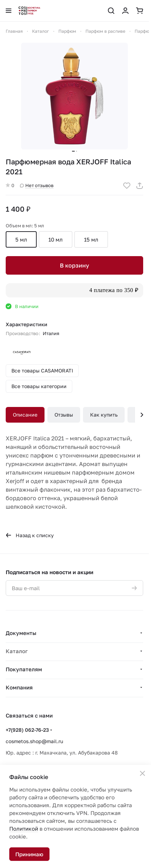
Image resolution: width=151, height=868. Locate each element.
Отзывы (64, 415)
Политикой (24, 829)
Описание (25, 415)
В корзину (74, 265)
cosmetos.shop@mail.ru (34, 741)
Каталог (17, 651)
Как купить (104, 415)
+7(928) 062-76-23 (27, 730)
